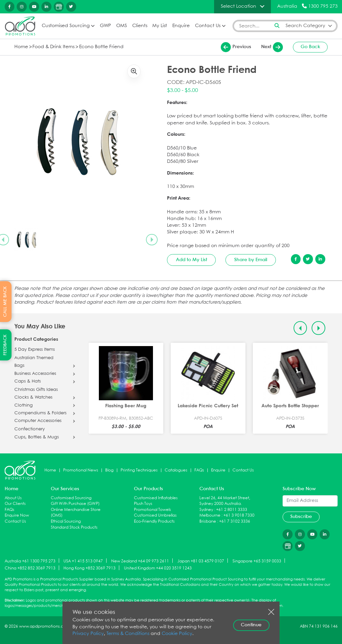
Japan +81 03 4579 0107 (201, 561)
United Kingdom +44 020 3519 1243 (158, 568)
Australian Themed (34, 358)
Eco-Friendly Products (154, 521)
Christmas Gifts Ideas (36, 390)
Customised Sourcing (66, 26)
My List (160, 26)
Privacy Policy (88, 634)
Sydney (206, 510)
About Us (13, 498)
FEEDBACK (5, 345)
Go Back (310, 47)
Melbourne (210, 515)
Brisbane (208, 521)
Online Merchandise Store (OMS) (76, 513)
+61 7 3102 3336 (235, 521)
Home (21, 47)
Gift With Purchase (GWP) (75, 504)
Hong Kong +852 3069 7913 (90, 568)
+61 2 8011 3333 (232, 510)
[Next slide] (152, 240)
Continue (251, 625)
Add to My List (192, 260)
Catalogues (176, 470)
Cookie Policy (177, 634)
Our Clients (15, 504)
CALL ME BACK (5, 302)
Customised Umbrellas (155, 515)
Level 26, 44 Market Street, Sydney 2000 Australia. (225, 501)
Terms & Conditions (128, 634)
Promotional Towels (152, 510)
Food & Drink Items (53, 47)
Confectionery (30, 429)
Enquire (181, 26)
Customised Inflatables (156, 498)
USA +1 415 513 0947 (83, 561)
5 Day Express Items (35, 350)
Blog (109, 470)
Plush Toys (143, 504)
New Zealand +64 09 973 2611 (140, 561)
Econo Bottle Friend (101, 47)
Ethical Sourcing (66, 521)
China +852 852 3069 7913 (30, 568)
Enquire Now (17, 515)
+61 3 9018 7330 (239, 515)
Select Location (238, 6)
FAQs (199, 470)
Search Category (305, 26)
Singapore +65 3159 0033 (257, 561)
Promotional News (81, 470)
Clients (140, 26)
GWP (105, 26)
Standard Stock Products (74, 527)
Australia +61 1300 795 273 (30, 561)
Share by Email (251, 260)
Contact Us (208, 26)
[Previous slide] (300, 328)
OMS (122, 26)
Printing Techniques (139, 470)
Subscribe (301, 517)
